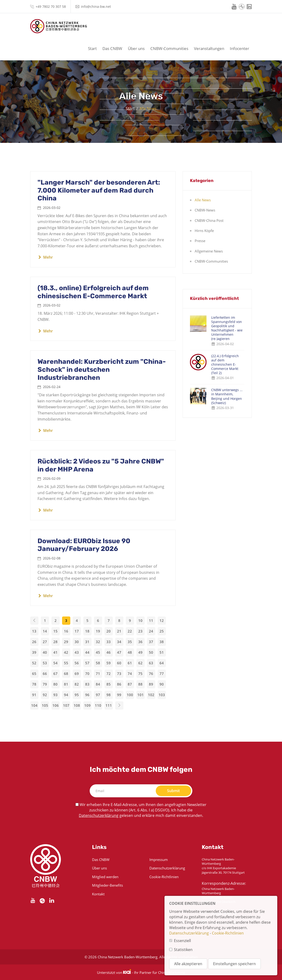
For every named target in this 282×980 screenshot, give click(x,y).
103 (162, 695)
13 (34, 631)
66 (45, 674)
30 (77, 642)
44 (87, 652)
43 (77, 652)
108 (77, 705)
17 (77, 631)
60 (119, 663)
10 (140, 620)
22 (130, 631)
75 (140, 674)
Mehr (45, 257)
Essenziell (182, 941)
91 (34, 695)
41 (55, 652)
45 (98, 652)
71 (98, 674)
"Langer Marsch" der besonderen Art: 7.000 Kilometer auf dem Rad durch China (99, 190)
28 (55, 642)
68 (66, 674)
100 (130, 695)
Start (92, 48)
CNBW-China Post (209, 220)
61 (130, 663)
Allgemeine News (209, 251)
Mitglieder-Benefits (107, 885)
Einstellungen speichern (234, 964)
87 (130, 684)
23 (140, 631)
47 (119, 652)
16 (66, 631)
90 (162, 684)
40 (45, 652)
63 (151, 663)
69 (77, 674)
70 (87, 674)
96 (87, 695)
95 (77, 695)
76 (151, 674)
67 (55, 674)
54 (55, 663)
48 (130, 652)
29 (66, 642)
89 (151, 684)
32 (98, 642)
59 (109, 663)
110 (98, 705)
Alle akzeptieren (188, 964)
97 (98, 695)
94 (66, 695)
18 (87, 631)
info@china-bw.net (96, 6)
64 (162, 663)
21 (119, 631)
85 (109, 684)
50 (151, 652)
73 (119, 674)
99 (119, 695)
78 (34, 684)
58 (98, 663)
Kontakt (98, 894)
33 (109, 642)
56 (77, 663)
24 (151, 631)
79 (45, 684)
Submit (173, 791)
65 (34, 674)
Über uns (136, 48)
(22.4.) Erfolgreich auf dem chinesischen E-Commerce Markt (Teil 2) (225, 365)
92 (45, 695)
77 (162, 674)
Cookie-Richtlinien (164, 877)
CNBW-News (205, 210)
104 (34, 705)
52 (34, 663)
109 (87, 705)
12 (162, 620)
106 (56, 705)
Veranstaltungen (209, 48)
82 (77, 684)
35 (130, 642)
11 (151, 620)
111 (109, 705)
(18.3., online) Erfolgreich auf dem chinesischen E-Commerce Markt (93, 292)
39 (34, 652)
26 (34, 642)
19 (98, 631)
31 (87, 642)
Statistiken (183, 950)
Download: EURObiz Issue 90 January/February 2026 (84, 545)
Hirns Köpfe (204, 231)
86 (119, 684)
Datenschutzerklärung (99, 815)
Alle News (203, 200)
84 (98, 684)
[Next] (119, 705)
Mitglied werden (105, 877)
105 (45, 705)
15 (55, 631)
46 (109, 652)
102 (151, 695)
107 (66, 705)
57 (87, 663)
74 (130, 674)
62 (140, 663)
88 (140, 684)
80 (55, 684)
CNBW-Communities (169, 48)
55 (66, 663)
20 (109, 631)
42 (66, 652)
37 (151, 642)
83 (87, 684)
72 (109, 674)
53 (45, 663)
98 (109, 695)
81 (66, 684)
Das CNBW (112, 48)
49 (140, 652)
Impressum (159, 860)
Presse (200, 241)
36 (140, 642)
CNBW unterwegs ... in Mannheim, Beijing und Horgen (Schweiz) (227, 396)
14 (45, 631)
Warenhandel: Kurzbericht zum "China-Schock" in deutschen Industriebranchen (102, 369)
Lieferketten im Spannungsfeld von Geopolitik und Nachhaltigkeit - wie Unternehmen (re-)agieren (227, 328)
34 (119, 642)
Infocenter (240, 48)
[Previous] (34, 621)
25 (162, 631)
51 (162, 652)
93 (55, 695)
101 (141, 695)
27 (45, 642)
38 (162, 642)
